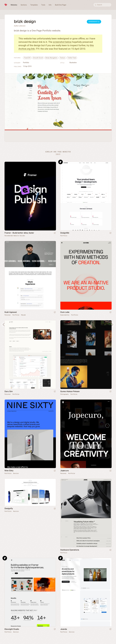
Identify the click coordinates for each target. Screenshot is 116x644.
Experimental (65, 315)
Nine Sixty (9, 471)
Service (16, 473)
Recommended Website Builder (15, 236)
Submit (58, 154)
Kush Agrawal (11, 312)
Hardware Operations (70, 550)
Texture (62, 58)
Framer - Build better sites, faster (19, 233)
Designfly (9, 508)
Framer (60, 162)
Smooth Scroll (38, 58)
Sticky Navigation (51, 58)
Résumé (23, 315)
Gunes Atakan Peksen (70, 391)
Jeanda (64, 629)
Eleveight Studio (12, 629)
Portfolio (26, 63)
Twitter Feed (72, 58)
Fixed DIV (27, 58)
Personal (8, 315)
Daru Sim (9, 391)
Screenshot (94, 22)
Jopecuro (64, 471)
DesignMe (65, 233)
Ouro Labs (65, 312)
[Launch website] (110, 233)
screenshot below (62, 42)
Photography (64, 394)
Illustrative (73, 63)
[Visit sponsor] (55, 233)
